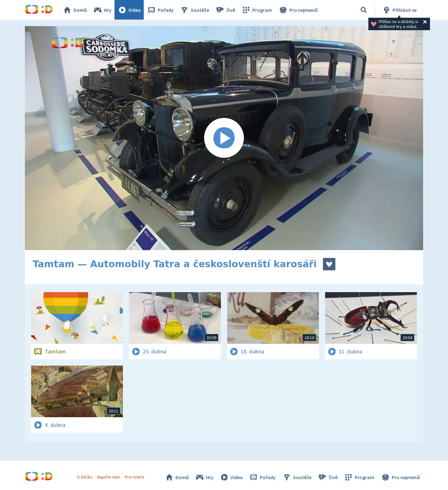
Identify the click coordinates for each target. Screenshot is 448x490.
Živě (226, 10)
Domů (75, 10)
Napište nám (109, 477)
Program (257, 10)
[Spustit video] (224, 138)
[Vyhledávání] (364, 10)
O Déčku (85, 477)
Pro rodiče (135, 477)
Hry (103, 10)
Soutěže (195, 10)
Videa (129, 10)
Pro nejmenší (298, 10)
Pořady (161, 10)
